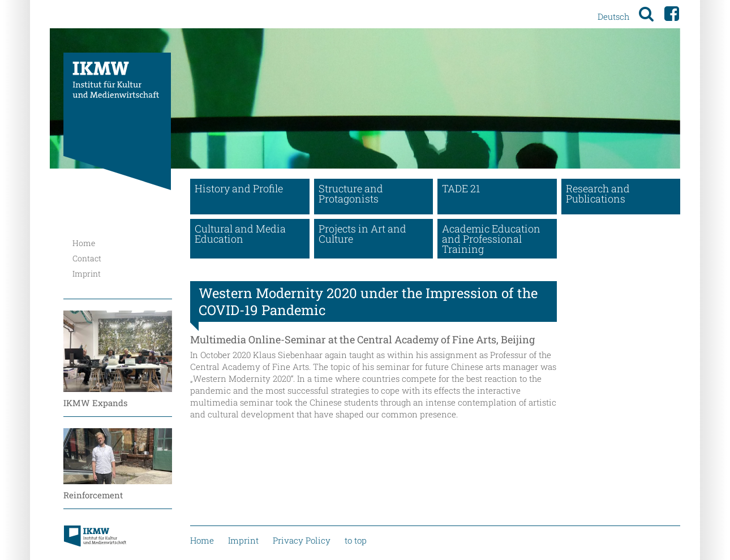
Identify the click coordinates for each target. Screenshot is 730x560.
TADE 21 (461, 188)
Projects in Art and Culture (362, 234)
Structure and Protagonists (351, 193)
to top (356, 540)
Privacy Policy (302, 540)
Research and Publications (598, 193)
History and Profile (239, 188)
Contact (87, 258)
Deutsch (613, 16)
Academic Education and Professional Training (491, 239)
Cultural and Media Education (240, 234)
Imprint (87, 273)
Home (84, 243)
